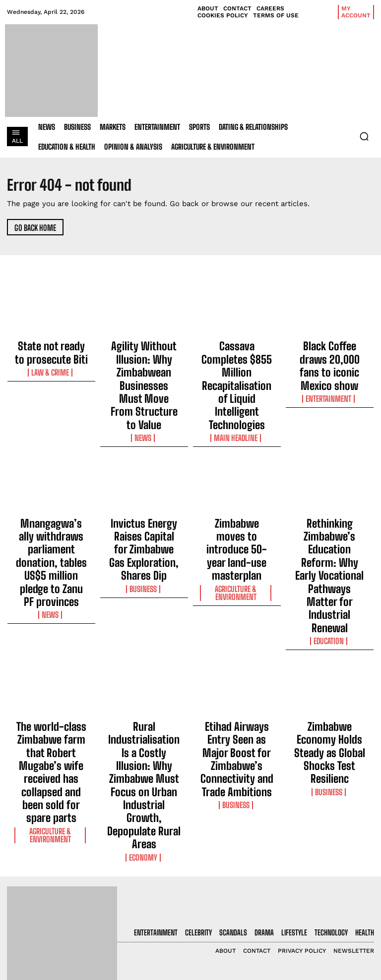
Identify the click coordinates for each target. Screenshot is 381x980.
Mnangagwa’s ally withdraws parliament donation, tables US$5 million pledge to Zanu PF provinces (51, 482)
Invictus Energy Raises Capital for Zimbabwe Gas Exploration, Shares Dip (144, 473)
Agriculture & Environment (237, 495)
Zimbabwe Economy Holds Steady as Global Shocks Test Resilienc (330, 601)
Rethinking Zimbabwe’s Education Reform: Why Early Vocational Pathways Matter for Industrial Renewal (330, 482)
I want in (333, 866)
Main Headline (237, 381)
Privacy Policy (323, 893)
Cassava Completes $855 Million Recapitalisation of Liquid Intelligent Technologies (237, 357)
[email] (333, 843)
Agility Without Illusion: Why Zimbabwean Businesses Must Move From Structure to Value (144, 357)
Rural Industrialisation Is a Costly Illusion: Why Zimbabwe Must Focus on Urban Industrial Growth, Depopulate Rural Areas (144, 610)
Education (329, 510)
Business (144, 492)
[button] (364, 136)
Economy (144, 639)
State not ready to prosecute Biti (51, 348)
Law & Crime (51, 363)
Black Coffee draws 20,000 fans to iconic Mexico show (329, 352)
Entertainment (329, 372)
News (144, 381)
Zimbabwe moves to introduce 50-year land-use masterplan (237, 473)
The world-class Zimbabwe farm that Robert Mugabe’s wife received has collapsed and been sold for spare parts (51, 615)
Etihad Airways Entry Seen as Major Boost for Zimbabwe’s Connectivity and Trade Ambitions (237, 606)
